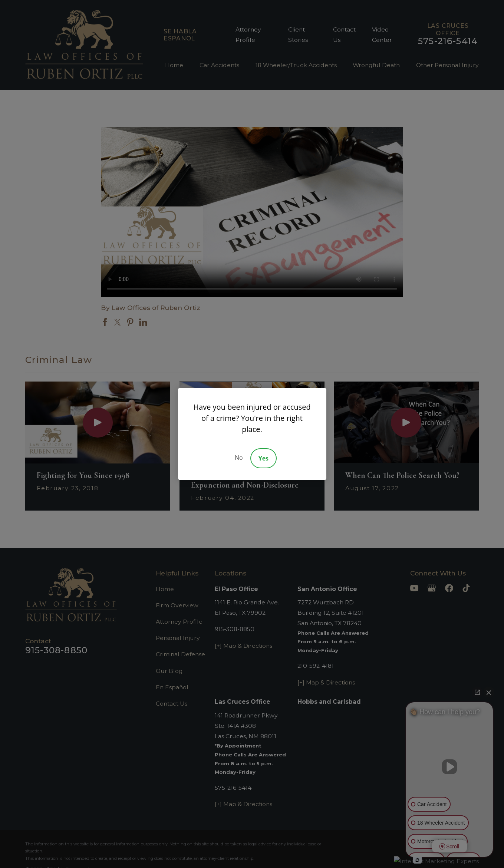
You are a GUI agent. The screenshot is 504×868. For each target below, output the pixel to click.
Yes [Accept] (263, 458)
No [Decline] (239, 458)
